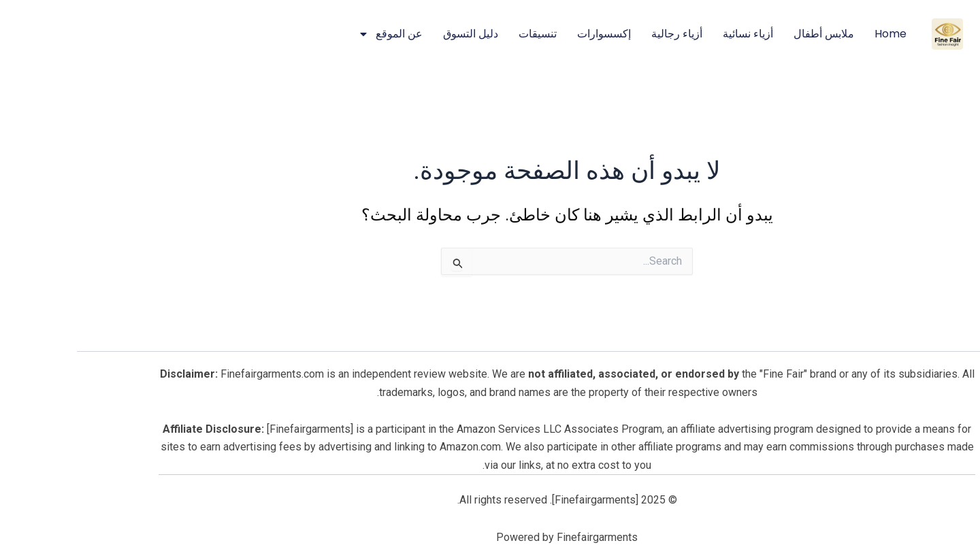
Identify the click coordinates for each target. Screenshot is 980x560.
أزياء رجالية (600, 34)
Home (814, 34)
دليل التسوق (394, 34)
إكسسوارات (527, 34)
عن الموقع (313, 34)
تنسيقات (461, 34)
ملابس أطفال (747, 34)
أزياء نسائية (671, 34)
